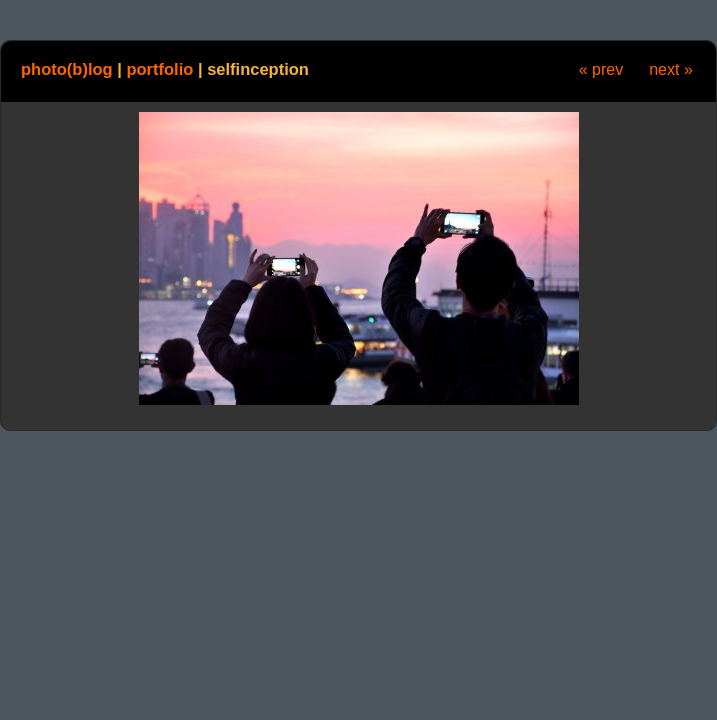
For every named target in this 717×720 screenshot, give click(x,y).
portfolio (159, 69)
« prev (601, 69)
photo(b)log (67, 69)
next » (671, 69)
